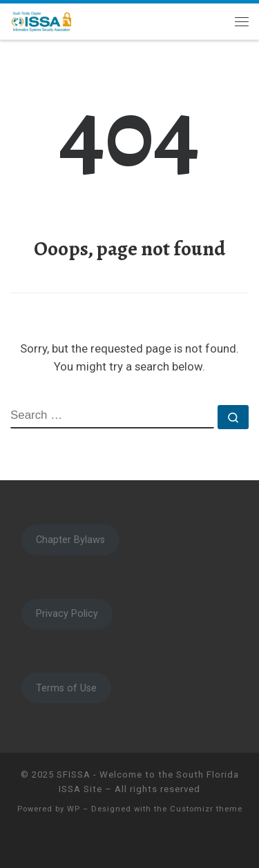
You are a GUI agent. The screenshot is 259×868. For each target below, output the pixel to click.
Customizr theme (206, 809)
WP (74, 809)
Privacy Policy (67, 613)
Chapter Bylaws (70, 540)
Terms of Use (66, 688)
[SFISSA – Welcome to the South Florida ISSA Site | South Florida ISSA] (41, 20)
